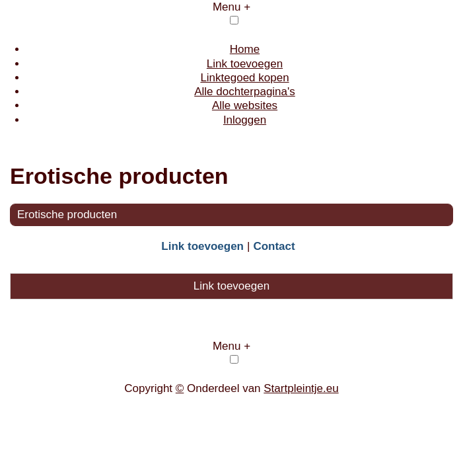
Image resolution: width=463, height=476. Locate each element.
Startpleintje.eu (301, 388)
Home (245, 49)
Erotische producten (67, 215)
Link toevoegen (245, 64)
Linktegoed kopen (244, 78)
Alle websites (245, 105)
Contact (274, 246)
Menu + (231, 7)
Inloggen (245, 120)
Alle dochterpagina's (245, 92)
